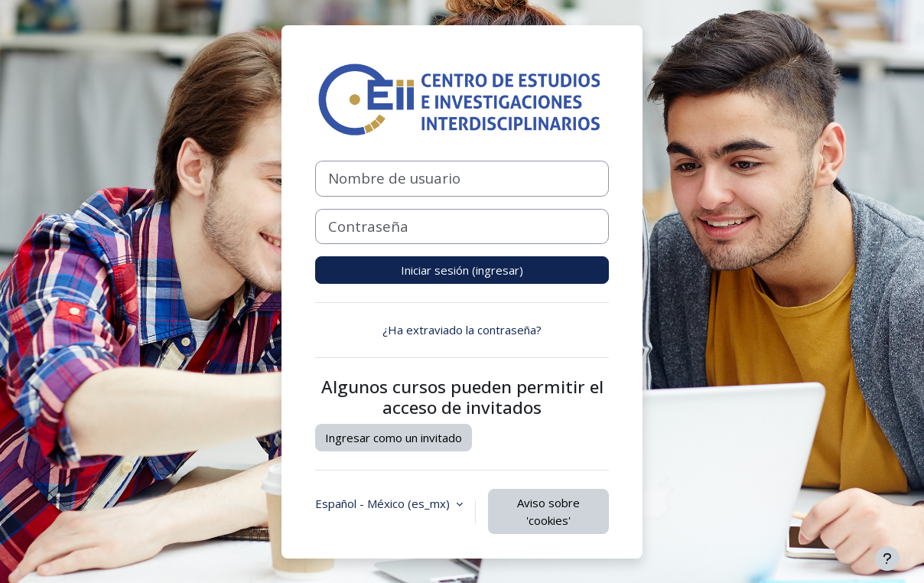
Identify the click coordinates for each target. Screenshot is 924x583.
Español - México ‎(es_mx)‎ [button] (384, 503)
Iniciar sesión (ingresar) (462, 270)
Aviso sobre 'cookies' (548, 511)
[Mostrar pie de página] (887, 559)
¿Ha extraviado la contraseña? (462, 330)
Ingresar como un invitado (394, 438)
